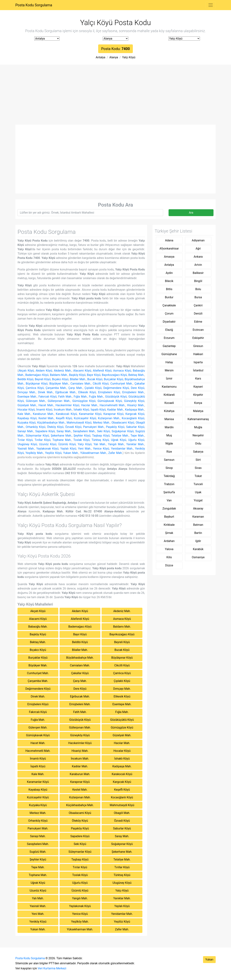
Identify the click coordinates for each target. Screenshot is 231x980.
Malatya (198, 411)
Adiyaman (198, 240)
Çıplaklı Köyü (93, 388)
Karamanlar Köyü (90, 414)
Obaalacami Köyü (123, 423)
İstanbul (198, 370)
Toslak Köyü (82, 440)
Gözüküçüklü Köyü (122, 720)
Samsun (169, 460)
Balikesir (198, 273)
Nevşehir (198, 435)
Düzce (169, 565)
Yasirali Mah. (26, 449)
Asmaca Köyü (122, 371)
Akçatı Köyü (26, 371)
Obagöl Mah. (122, 813)
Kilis (169, 557)
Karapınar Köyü (113, 414)
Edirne (198, 322)
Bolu (198, 289)
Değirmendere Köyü (116, 388)
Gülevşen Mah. (36, 401)
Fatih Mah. (65, 397)
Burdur (169, 297)
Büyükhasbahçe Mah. (80, 658)
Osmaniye (198, 557)
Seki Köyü (103, 431)
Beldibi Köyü (25, 379)
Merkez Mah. (102, 423)
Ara (191, 213)
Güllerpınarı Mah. (59, 401)
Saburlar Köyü (135, 427)
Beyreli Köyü (43, 379)
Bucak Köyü (95, 379)
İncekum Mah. (63, 410)
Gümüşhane (169, 354)
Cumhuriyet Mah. (122, 384)
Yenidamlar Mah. (122, 449)
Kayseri (198, 387)
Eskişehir (198, 338)
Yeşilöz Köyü (53, 453)
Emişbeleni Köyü (109, 392)
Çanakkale (169, 305)
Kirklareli (169, 395)
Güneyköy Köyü (134, 401)
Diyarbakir (169, 322)
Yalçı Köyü (129, 57)
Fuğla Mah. (96, 397)
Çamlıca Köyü (35, 388)
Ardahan (169, 541)
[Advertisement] (115, 97)
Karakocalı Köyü (66, 414)
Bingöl (198, 281)
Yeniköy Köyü (38, 922)
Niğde (169, 444)
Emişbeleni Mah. (133, 392)
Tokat (198, 476)
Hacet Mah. (46, 405)
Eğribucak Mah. (66, 392)
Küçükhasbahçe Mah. (51, 423)
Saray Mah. (64, 431)
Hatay (169, 362)
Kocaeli (169, 403)
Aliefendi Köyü (102, 371)
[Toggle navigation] (211, 5)
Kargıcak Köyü (135, 414)
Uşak (198, 492)
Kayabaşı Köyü (27, 418)
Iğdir (198, 541)
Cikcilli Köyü (101, 384)
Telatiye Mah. (120, 436)
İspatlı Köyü (98, 410)
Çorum (169, 314)
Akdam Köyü (44, 371)
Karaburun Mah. (43, 414)
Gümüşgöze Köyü (84, 401)
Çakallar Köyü (80, 673)
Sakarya (198, 452)
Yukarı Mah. (71, 453)
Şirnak (169, 533)
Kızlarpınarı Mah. (109, 418)
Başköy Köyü (77, 375)
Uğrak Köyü (119, 440)
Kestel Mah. (46, 418)
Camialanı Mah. (81, 384)
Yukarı (209, 960)
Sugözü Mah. (38, 852)
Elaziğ (169, 330)
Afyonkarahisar (169, 249)
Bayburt (169, 517)
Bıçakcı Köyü (60, 379)
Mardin (169, 427)
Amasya (169, 257)
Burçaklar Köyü (114, 379)
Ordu (198, 444)
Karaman (198, 517)
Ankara (198, 257)
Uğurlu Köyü (136, 440)
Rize (169, 452)
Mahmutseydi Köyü (79, 423)
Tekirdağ (169, 476)
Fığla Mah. (80, 397)
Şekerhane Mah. (61, 436)
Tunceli (198, 484)
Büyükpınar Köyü (37, 384)
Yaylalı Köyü (68, 449)
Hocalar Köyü (26, 410)
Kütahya (169, 411)
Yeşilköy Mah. (34, 453)
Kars (198, 379)
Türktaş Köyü (100, 440)
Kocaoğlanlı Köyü (133, 418)
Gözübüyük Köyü (116, 397)
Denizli (198, 314)
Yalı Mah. (100, 444)
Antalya (100, 57)
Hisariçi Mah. (136, 405)
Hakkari (198, 354)
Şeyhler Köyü (82, 436)
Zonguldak (169, 509)
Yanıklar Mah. (135, 444)
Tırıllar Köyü (43, 440)
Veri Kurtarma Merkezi (52, 968)
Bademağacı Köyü (37, 375)
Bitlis (169, 289)
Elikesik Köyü (87, 392)
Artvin (198, 265)
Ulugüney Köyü (27, 444)
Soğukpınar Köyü (123, 431)
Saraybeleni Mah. (84, 431)
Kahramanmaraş (198, 419)
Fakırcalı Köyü (48, 397)
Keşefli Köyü (64, 418)
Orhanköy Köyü (35, 427)
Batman (198, 525)
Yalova (169, 549)
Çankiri (198, 305)
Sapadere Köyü (45, 431)
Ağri (198, 249)
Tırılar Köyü (25, 440)
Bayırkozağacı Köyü (114, 375)
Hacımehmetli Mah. (112, 405)
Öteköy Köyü (55, 427)
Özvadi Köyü (73, 427)
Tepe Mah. (137, 436)
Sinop (169, 468)
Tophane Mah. (62, 440)
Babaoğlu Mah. (38, 627)
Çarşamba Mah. (56, 388)
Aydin (169, 273)
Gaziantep (169, 346)
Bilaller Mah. (78, 379)
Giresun (198, 346)
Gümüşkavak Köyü (110, 401)
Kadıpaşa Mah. (135, 410)
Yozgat (198, 500)
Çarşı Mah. (76, 388)
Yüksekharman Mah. (94, 453)
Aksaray (198, 509)
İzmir (169, 379)
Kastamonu (169, 387)
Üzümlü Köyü (67, 444)
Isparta (198, 362)
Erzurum (169, 338)
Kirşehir (198, 395)
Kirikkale (169, 525)
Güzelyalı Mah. (27, 405)
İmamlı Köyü (44, 410)
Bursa (198, 297)
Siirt (198, 460)
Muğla (198, 427)
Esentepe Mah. (27, 397)
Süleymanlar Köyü (37, 436)
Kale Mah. (24, 414)
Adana (169, 240)
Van (169, 500)
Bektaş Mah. (136, 375)
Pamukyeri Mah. (94, 427)
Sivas (198, 468)
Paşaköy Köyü (115, 427)
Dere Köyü (138, 388)
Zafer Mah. (115, 453)
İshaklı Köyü (81, 410)
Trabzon (169, 484)
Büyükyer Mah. (59, 384)
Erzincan (198, 330)
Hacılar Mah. (89, 405)
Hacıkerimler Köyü (67, 405)
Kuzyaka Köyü (27, 423)
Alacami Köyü (82, 371)
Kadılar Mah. (115, 410)
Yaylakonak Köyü (47, 449)
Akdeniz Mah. (63, 371)
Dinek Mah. (46, 392)
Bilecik (169, 281)
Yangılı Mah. (116, 444)
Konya (198, 403)
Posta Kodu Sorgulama (34, 5)
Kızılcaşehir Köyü (85, 418)
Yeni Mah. (85, 449)
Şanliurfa (169, 492)
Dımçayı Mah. (27, 392)
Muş (169, 435)
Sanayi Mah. (26, 431)
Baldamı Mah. (59, 375)
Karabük (198, 549)
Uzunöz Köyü (48, 444)
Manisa (169, 419)
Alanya (114, 57)
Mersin (169, 370)
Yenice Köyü (101, 449)
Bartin (198, 533)
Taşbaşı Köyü (101, 436)
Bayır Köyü (94, 375)
